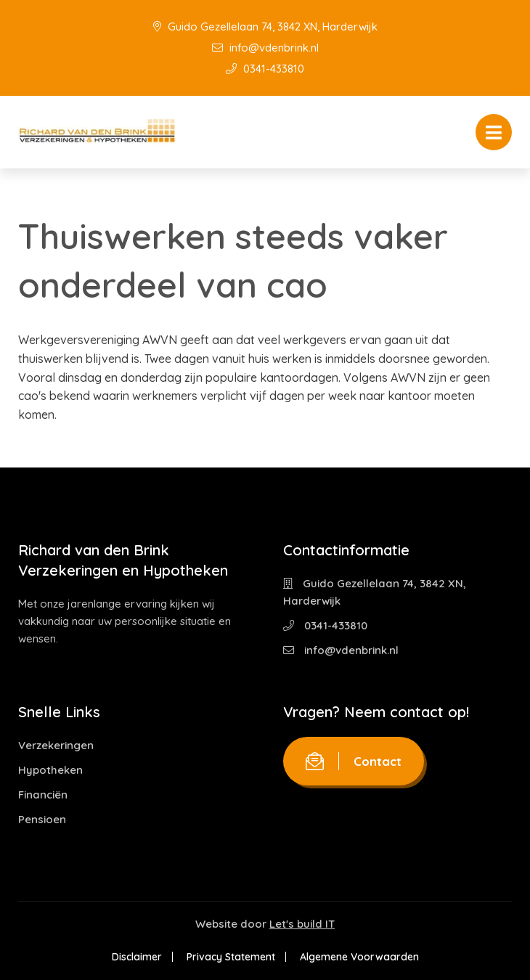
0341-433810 (265, 69)
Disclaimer (137, 957)
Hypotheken (50, 770)
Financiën (43, 795)
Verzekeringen (56, 745)
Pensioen (42, 819)
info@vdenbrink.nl (265, 48)
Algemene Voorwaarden (359, 957)
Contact (354, 761)
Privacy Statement (231, 957)
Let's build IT (302, 924)
